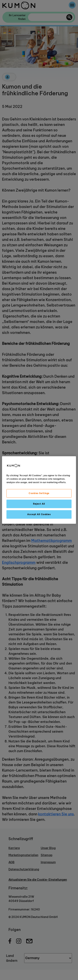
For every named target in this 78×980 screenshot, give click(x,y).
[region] (39, 490)
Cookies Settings (39, 493)
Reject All (39, 504)
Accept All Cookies (39, 514)
